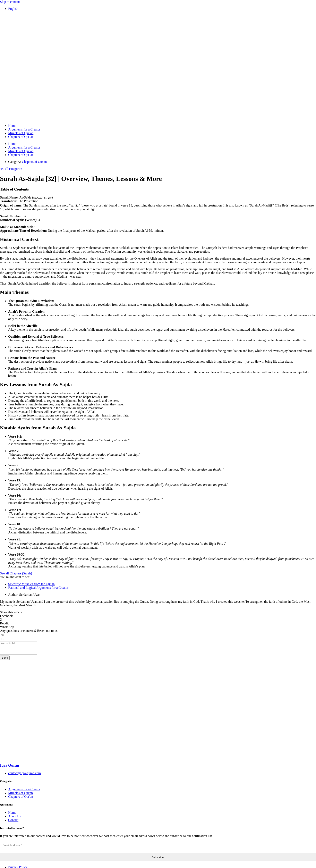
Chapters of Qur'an (34, 162)
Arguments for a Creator (24, 129)
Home (12, 126)
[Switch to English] (13, 9)
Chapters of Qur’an (21, 137)
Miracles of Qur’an (21, 133)
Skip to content (10, 2)
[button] (158, 616)
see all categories (11, 169)
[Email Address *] (158, 848)
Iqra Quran (10, 768)
